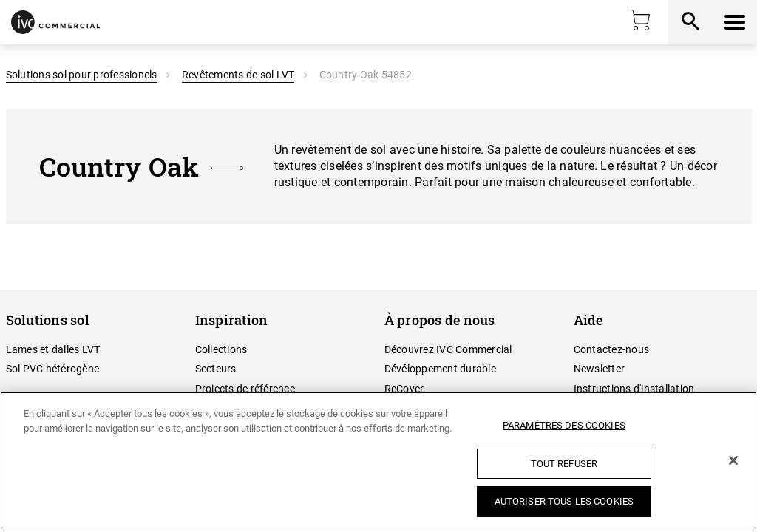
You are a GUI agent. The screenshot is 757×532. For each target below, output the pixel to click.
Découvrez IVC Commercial (448, 349)
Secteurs (216, 369)
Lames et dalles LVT (53, 349)
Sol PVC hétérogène (53, 369)
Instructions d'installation (634, 389)
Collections (221, 349)
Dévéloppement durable (440, 369)
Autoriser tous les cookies (564, 501)
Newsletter (600, 369)
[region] (378, 462)
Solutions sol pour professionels (82, 75)
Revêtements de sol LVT (238, 75)
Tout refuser (564, 464)
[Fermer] (733, 460)
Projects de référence (245, 389)
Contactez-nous (612, 349)
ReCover (404, 389)
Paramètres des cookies (564, 425)
